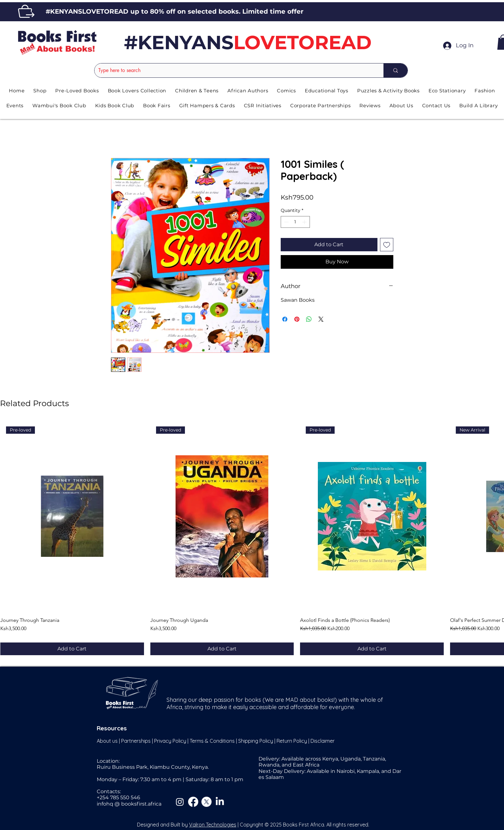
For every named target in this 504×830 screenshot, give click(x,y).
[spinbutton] (295, 222)
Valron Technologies (213, 825)
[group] (252, 538)
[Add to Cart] (72, 649)
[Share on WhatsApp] (309, 319)
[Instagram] (180, 802)
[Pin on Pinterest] (297, 319)
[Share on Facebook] (285, 319)
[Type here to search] (234, 70)
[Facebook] (193, 802)
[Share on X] (321, 319)
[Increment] (305, 222)
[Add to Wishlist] (387, 245)
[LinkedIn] (220, 802)
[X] (206, 802)
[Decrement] (286, 222)
